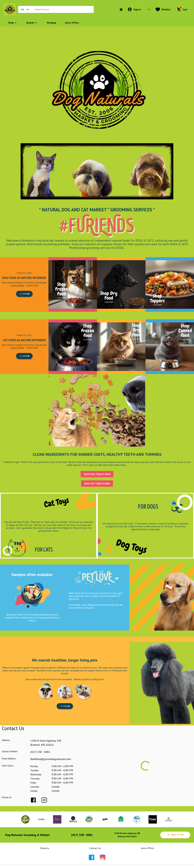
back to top (175, 835)
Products (45, 848)
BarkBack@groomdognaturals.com (51, 759)
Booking (52, 23)
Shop (13, 23)
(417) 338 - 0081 (40, 752)
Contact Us (95, 848)
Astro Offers (72, 23)
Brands (32, 23)
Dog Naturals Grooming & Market (27, 835)
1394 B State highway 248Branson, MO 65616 (127, 835)
